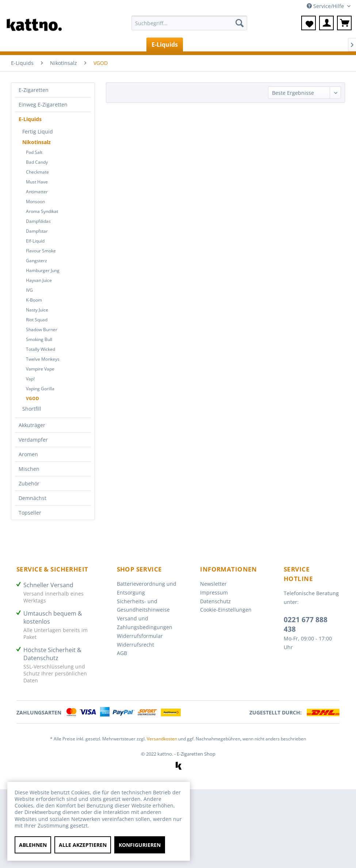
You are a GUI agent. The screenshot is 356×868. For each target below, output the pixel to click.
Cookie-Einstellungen (226, 610)
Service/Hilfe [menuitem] (326, 6)
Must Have (37, 182)
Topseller (30, 513)
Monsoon (35, 201)
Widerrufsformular (140, 636)
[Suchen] (240, 23)
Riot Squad (37, 320)
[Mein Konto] (326, 23)
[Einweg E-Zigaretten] (114, 44)
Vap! (30, 379)
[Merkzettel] (309, 23)
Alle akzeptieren (83, 845)
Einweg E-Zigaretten (43, 104)
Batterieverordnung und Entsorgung (147, 588)
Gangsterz (37, 261)
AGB (122, 653)
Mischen (29, 469)
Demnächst (32, 498)
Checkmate (37, 172)
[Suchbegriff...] (189, 23)
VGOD (32, 398)
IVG (29, 290)
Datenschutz (215, 601)
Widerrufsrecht (135, 645)
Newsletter (213, 584)
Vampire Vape (40, 369)
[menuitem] (189, 26)
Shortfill (32, 409)
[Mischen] (316, 44)
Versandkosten (162, 739)
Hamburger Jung (43, 270)
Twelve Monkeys (43, 359)
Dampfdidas (38, 221)
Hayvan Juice (39, 280)
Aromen (28, 454)
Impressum (214, 592)
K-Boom (34, 300)
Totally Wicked (41, 349)
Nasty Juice (37, 310)
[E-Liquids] (165, 44)
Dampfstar (37, 231)
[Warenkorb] (344, 23)
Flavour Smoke (41, 251)
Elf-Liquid (35, 241)
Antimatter (37, 192)
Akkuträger (32, 425)
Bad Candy (37, 162)
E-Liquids (30, 119)
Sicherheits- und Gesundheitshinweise (143, 606)
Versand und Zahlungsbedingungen (145, 623)
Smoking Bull (39, 339)
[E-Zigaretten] (60, 44)
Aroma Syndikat (42, 211)
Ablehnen (33, 845)
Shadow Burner (42, 330)
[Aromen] (283, 44)
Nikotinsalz (37, 142)
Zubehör (29, 483)
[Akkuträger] (203, 44)
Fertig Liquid (38, 131)
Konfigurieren (140, 845)
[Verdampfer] (245, 44)
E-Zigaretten (34, 90)
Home (21, 44)
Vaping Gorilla (40, 389)
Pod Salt (34, 152)
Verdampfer (33, 440)
